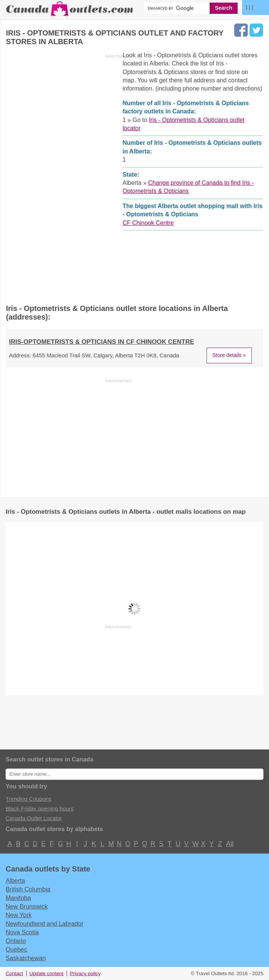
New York (19, 915)
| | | (250, 7)
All (229, 844)
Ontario (16, 941)
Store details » (229, 355)
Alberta (15, 880)
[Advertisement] (69, 175)
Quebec (16, 949)
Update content (46, 973)
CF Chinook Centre (148, 223)
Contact (14, 973)
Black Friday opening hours (40, 808)
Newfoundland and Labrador (44, 923)
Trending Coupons (29, 799)
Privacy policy (85, 973)
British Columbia (28, 889)
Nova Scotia (22, 932)
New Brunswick (27, 906)
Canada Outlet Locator (34, 818)
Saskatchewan (26, 958)
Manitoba (18, 898)
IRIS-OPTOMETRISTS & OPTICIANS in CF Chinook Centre (102, 342)
